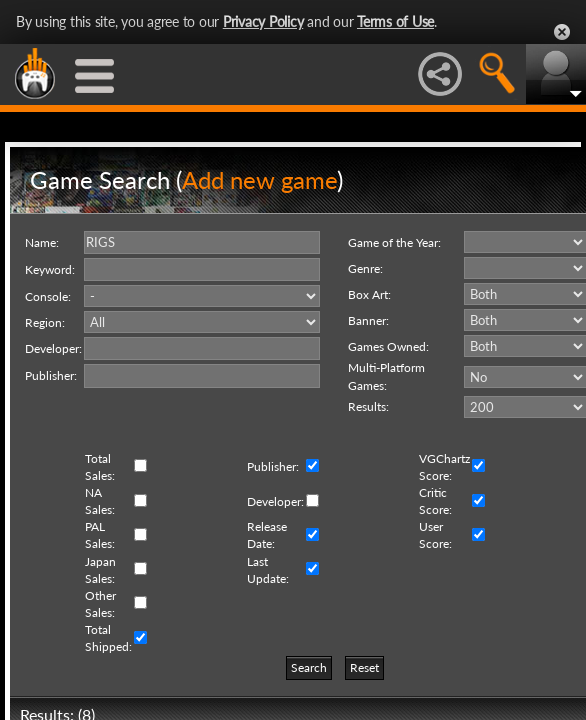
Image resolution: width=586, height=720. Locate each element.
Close (562, 32)
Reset (364, 667)
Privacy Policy (263, 21)
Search (309, 667)
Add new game (259, 179)
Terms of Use (395, 21)
